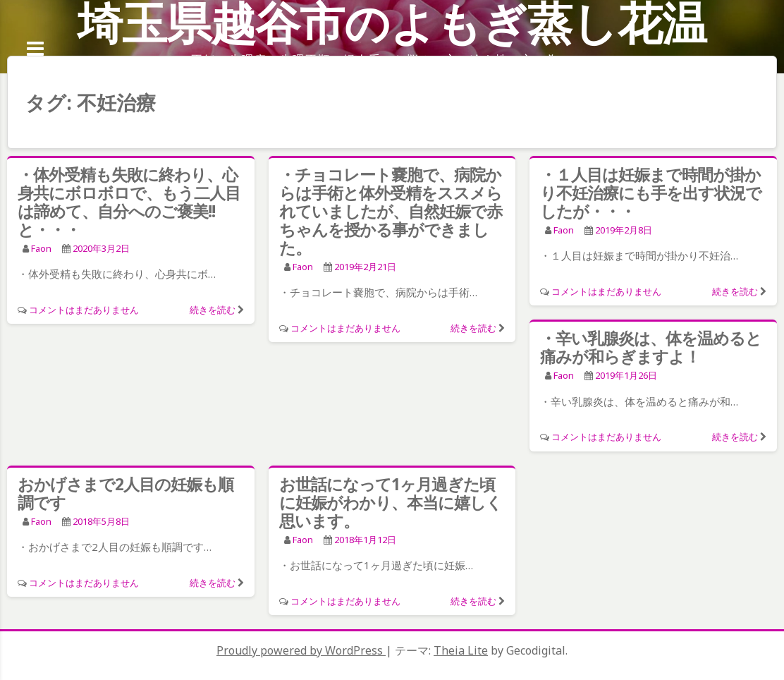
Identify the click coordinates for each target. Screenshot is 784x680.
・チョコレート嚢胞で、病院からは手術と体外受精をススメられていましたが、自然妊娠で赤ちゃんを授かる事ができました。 (391, 211)
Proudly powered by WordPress (301, 650)
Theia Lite (461, 650)
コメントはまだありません (84, 310)
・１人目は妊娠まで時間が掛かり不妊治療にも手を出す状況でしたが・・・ (651, 193)
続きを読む (213, 310)
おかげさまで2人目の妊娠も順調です (125, 493)
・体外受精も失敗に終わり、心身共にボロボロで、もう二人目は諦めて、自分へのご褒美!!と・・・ (129, 202)
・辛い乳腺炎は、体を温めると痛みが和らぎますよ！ (651, 347)
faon (41, 248)
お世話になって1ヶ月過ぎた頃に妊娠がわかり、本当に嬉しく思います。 (391, 502)
